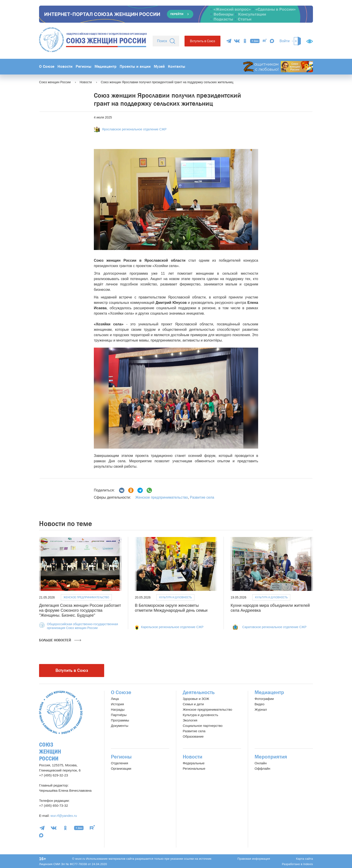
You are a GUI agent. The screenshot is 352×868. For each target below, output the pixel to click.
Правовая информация (254, 859)
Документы (120, 726)
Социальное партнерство (203, 726)
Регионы (84, 67)
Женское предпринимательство (162, 497)
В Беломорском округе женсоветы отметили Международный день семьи (171, 608)
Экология (190, 720)
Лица (115, 699)
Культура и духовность (175, 597)
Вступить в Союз (202, 41)
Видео (260, 704)
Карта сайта (305, 859)
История (117, 704)
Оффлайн (262, 768)
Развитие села (202, 497)
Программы (120, 720)
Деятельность (199, 692)
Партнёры (119, 715)
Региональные (194, 768)
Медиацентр (106, 67)
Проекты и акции (135, 67)
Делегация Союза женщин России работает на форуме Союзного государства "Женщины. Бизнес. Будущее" (80, 610)
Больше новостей (60, 640)
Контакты (177, 67)
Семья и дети (193, 704)
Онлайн (261, 763)
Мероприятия (271, 757)
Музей (159, 67)
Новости (65, 67)
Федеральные (194, 763)
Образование (193, 736)
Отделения (120, 763)
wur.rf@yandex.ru (64, 816)
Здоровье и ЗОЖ (196, 699)
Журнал (261, 709)
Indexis (308, 864)
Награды (118, 709)
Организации (121, 768)
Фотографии (264, 699)
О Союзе (47, 67)
